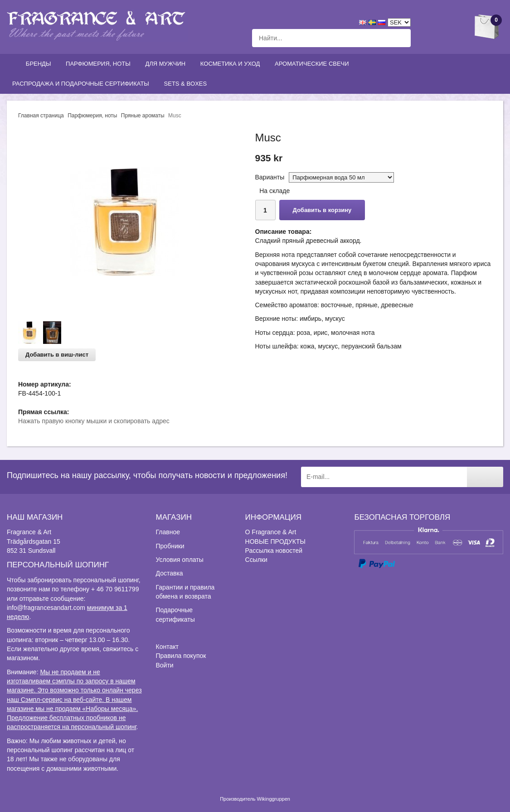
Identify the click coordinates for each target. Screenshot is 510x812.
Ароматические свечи (312, 64)
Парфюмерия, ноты (100, 64)
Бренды (40, 64)
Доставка (170, 573)
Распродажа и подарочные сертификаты (83, 84)
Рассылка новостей (274, 551)
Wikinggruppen (274, 799)
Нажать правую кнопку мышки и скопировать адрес (94, 421)
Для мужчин (167, 64)
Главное (168, 532)
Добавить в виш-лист (57, 355)
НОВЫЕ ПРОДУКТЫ (275, 541)
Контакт (167, 647)
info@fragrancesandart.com (46, 608)
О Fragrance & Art (271, 532)
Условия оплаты (180, 560)
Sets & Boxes (187, 84)
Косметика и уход (232, 64)
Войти (165, 665)
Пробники (170, 546)
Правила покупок (181, 656)
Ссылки (256, 560)
